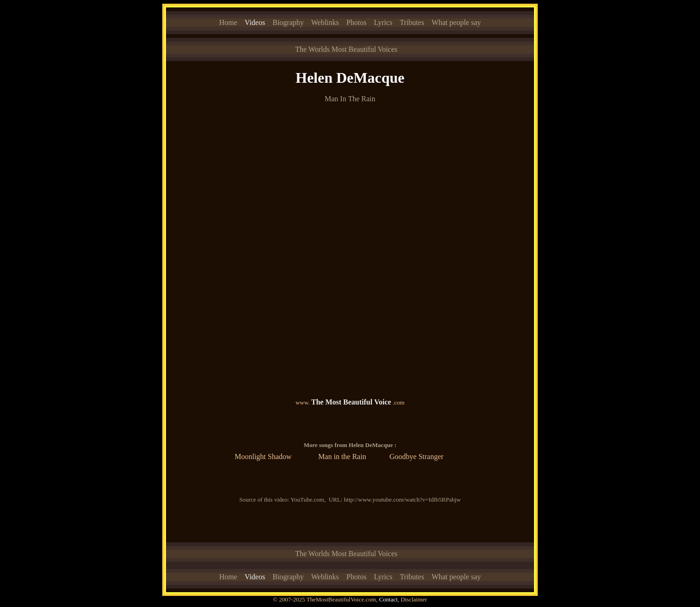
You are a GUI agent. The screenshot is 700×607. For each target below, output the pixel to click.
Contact (388, 599)
